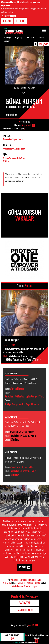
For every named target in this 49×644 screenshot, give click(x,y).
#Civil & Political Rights (29, 583)
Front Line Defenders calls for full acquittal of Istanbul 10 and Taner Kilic (23, 424)
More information (9, 16)
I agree (7, 21)
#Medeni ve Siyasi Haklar (13, 139)
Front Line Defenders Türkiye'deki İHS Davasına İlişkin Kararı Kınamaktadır (21, 381)
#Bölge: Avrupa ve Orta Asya (14, 158)
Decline (20, 21)
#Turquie (7, 583)
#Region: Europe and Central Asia (26, 580)
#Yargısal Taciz (37, 396)
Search (42, 37)
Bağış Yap (19, 37)
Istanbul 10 (11, 115)
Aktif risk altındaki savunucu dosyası (37, 637)
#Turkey (22, 567)
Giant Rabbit (33, 625)
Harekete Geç (24, 610)
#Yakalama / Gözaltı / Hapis (14, 149)
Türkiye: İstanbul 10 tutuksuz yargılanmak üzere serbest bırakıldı (23, 459)
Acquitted (26, 125)
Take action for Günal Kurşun (13, 128)
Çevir (45, 44)
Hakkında (30, 37)
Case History (25, 122)
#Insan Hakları (17, 389)
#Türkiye (6, 161)
